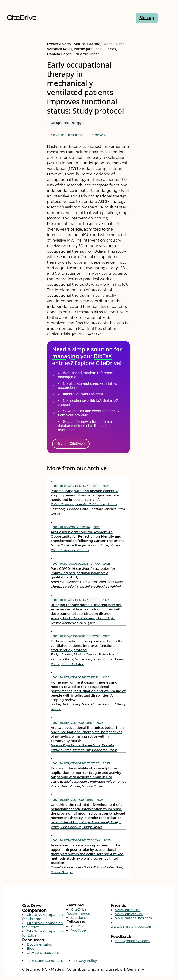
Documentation (40, 944)
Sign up (147, 18)
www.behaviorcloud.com (132, 926)
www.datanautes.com (134, 918)
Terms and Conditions (45, 961)
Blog (31, 949)
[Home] (26, 18)
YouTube (78, 930)
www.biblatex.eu (129, 914)
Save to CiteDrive (67, 135)
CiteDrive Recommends (78, 912)
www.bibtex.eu (128, 910)
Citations (78, 918)
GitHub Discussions (43, 953)
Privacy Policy (85, 961)
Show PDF (102, 135)
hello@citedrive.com (132, 941)
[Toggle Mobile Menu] (165, 18)
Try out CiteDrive (71, 444)
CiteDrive (79, 926)
